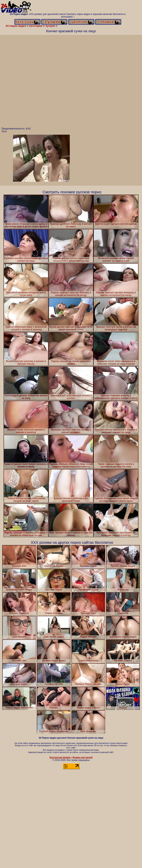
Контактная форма (60, 757)
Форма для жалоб (83, 757)
